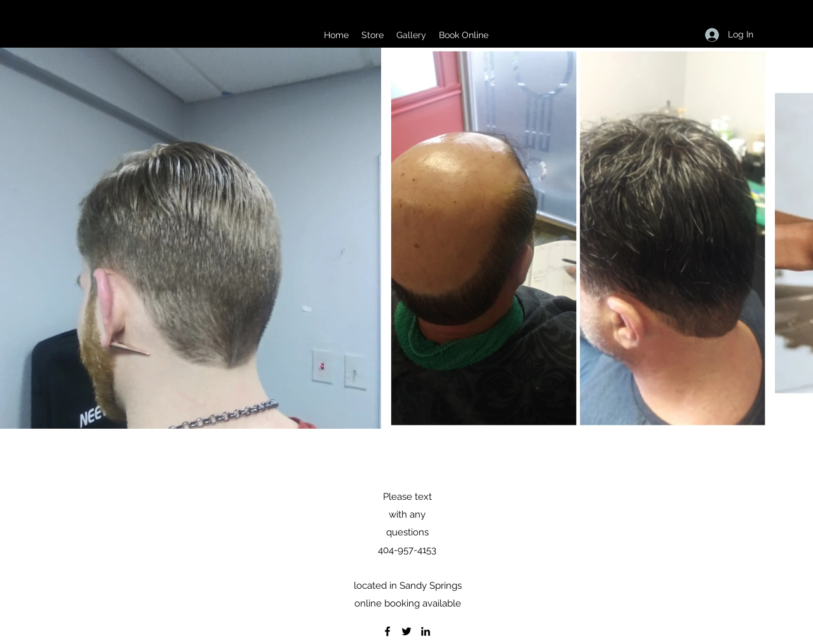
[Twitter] (406, 631)
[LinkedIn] (426, 631)
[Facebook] (387, 631)
